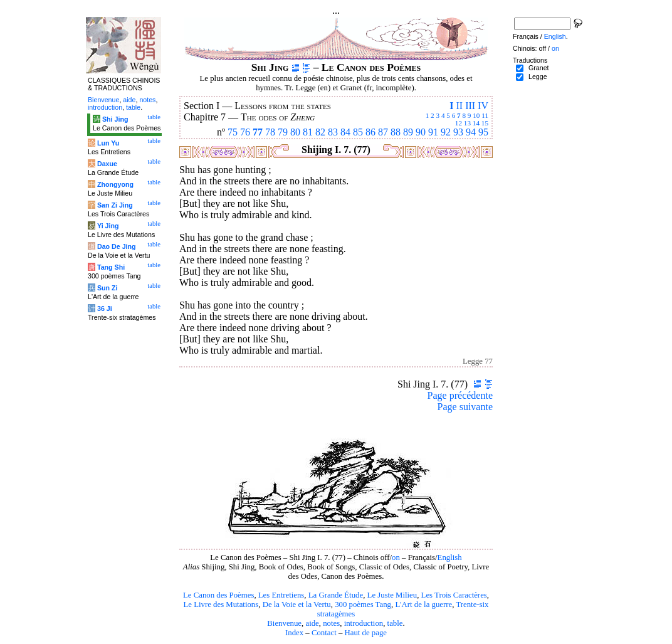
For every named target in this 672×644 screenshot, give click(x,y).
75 (233, 132)
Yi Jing (108, 226)
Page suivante (465, 407)
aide (312, 623)
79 (283, 132)
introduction (364, 623)
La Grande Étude (336, 595)
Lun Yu (108, 143)
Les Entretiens (281, 595)
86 (370, 132)
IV (483, 106)
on (396, 557)
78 (270, 132)
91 (433, 132)
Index (294, 633)
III (470, 106)
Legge (538, 77)
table (395, 623)
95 (483, 132)
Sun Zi (108, 288)
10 (476, 115)
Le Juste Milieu (392, 595)
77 (258, 132)
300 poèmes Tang (363, 604)
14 (476, 123)
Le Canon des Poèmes (218, 595)
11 (485, 115)
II (459, 106)
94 (471, 132)
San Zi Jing (115, 205)
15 (485, 123)
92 (446, 132)
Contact (324, 633)
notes (331, 623)
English (450, 557)
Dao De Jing (117, 246)
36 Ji (105, 309)
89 (408, 132)
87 (383, 132)
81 (308, 132)
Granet (539, 68)
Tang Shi (111, 267)
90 (421, 132)
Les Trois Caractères (454, 595)
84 (345, 132)
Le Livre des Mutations (221, 604)
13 (467, 123)
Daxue (107, 164)
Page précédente (460, 395)
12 (459, 123)
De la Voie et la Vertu (297, 604)
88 (396, 132)
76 (245, 132)
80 (295, 132)
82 (320, 132)
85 (358, 132)
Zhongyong (115, 184)
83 (333, 132)
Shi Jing (115, 119)
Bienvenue (284, 623)
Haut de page (366, 633)
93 (458, 132)
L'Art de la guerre (423, 604)
